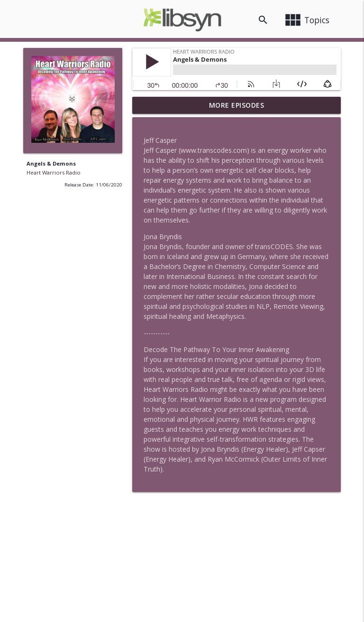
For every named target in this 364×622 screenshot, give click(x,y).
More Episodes (237, 105)
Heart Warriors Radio (54, 172)
